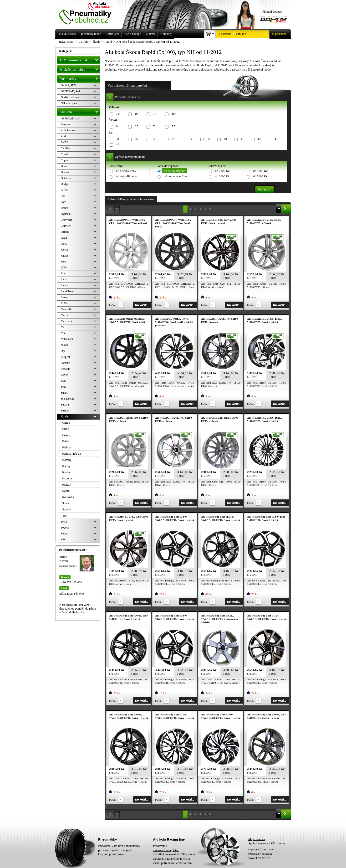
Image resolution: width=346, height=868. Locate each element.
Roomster (68, 497)
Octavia (67, 478)
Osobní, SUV (69, 85)
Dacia (64, 166)
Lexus (64, 297)
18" (173, 114)
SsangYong (67, 399)
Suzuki (65, 411)
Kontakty (166, 34)
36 (154, 139)
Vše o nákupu (133, 34)
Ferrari (65, 190)
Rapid (66, 491)
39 (208, 139)
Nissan (65, 345)
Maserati (66, 309)
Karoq (66, 466)
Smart (64, 393)
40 (224, 139)
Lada (64, 279)
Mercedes (66, 321)
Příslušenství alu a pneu (79, 69)
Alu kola (79, 111)
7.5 (173, 126)
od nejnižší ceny (126, 171)
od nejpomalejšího (175, 176)
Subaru (65, 405)
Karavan (66, 124)
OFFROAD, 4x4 (70, 91)
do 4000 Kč (260, 171)
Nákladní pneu (69, 103)
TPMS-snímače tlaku (79, 59)
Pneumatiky (79, 78)
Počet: (112, 305)
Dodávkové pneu (71, 97)
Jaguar (64, 256)
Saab (64, 381)
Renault (65, 369)
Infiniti (65, 232)
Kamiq (66, 460)
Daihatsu (66, 178)
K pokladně (278, 34)
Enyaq (66, 435)
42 (258, 139)
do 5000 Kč (260, 176)
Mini (64, 333)
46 (117, 145)
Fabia (66, 441)
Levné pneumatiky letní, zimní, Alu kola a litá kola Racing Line (89, 12)
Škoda (64, 416)
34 (117, 139)
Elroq (66, 429)
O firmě (151, 34)
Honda (65, 208)
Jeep (63, 262)
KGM (64, 267)
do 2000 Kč (222, 171)
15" (117, 114)
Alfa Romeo (68, 130)
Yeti (65, 516)
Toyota (65, 528)
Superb (67, 509)
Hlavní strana (66, 42)
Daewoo (66, 172)
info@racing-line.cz (72, 593)
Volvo (64, 534)
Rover (64, 375)
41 (241, 139)
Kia (63, 273)
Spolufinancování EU (262, 843)
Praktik (67, 485)
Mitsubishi (67, 339)
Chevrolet (66, 220)
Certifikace (112, 34)
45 (275, 139)
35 (135, 139)
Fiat (63, 196)
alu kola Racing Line (166, 850)
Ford (64, 202)
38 (191, 139)
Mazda (65, 315)
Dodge (65, 184)
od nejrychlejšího (175, 171)
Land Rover (68, 291)
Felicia (66, 447)
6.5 (136, 126)
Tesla (64, 522)
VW (63, 539)
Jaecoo (65, 250)
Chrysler (66, 226)
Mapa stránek (257, 839)
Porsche (65, 363)
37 (172, 139)
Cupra (64, 160)
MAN (64, 303)
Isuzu (64, 238)
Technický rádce (91, 34)
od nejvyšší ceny (126, 176)
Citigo (66, 423)
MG (63, 327)
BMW (64, 142)
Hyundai (66, 214)
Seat (63, 387)
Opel (64, 351)
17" (154, 114)
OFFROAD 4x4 (70, 118)
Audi (64, 136)
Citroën (65, 154)
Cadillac (66, 148)
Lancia (65, 285)
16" (136, 114)
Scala (66, 503)
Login (281, 843)
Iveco (64, 244)
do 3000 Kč (222, 176)
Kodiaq (67, 472)
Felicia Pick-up (72, 454)
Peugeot (65, 357)
